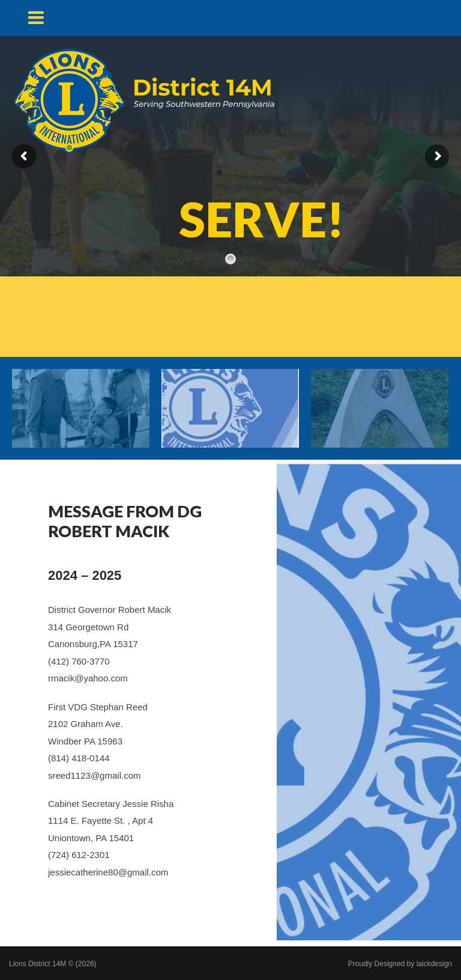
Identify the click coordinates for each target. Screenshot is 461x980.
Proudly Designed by (400, 964)
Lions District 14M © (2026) (53, 964)
